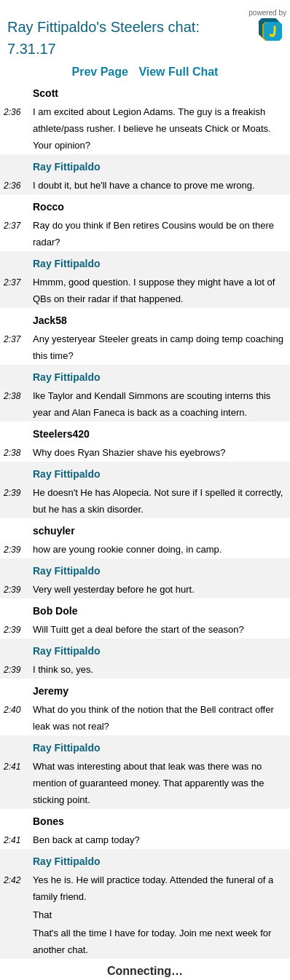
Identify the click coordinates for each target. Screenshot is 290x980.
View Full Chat (178, 72)
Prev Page (100, 72)
